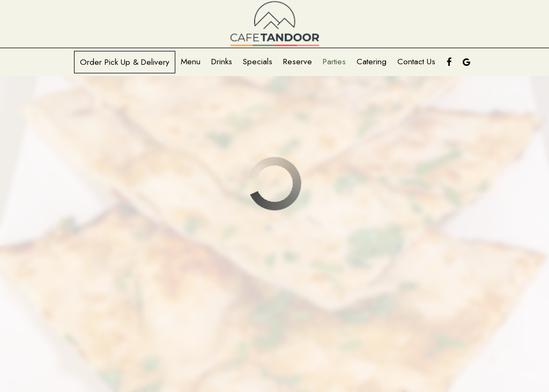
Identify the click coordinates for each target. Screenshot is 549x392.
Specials (258, 62)
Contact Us (416, 62)
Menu (191, 62)
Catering (372, 62)
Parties (334, 62)
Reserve (298, 62)
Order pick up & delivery (125, 62)
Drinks (222, 62)
